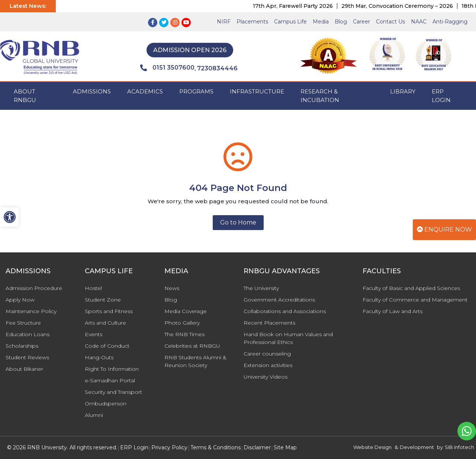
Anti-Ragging (450, 22)
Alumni (94, 415)
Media (321, 22)
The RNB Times (184, 334)
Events (94, 334)
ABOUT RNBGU (25, 96)
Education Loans (28, 334)
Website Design (372, 447)
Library (403, 91)
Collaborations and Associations (285, 311)
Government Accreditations (279, 300)
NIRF (224, 22)
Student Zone (103, 300)
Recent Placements (269, 323)
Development (417, 447)
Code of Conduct (107, 346)
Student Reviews (27, 357)
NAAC (419, 22)
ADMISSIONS (92, 91)
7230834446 (217, 68)
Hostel (93, 288)
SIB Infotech (459, 447)
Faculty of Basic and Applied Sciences (411, 288)
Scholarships (22, 346)
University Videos (266, 377)
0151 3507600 (167, 68)
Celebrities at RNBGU (192, 346)
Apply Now (20, 300)
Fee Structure (23, 323)
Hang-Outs (99, 357)
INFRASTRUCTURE (257, 91)
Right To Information (112, 369)
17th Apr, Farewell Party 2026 (313, 6)
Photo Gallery (182, 323)
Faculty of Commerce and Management (415, 300)
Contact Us (390, 22)
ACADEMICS (145, 91)
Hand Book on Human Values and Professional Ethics (288, 338)
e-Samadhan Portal (110, 380)
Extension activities (268, 365)
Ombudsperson (106, 404)
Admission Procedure (34, 288)
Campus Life (290, 22)
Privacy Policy (169, 447)
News (172, 288)
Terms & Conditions (216, 447)
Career (361, 22)
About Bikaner (24, 369)
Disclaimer (257, 447)
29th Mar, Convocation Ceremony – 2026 (417, 6)
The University (261, 288)
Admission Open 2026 (190, 50)
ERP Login (441, 96)
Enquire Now (444, 229)
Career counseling (267, 354)
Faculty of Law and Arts (393, 311)
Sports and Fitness (109, 311)
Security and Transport (113, 392)
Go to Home (238, 222)
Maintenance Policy (31, 311)
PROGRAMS (196, 91)
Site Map (285, 447)
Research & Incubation (320, 96)
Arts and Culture (105, 323)
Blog (341, 22)
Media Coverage (186, 311)
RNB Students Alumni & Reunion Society (195, 361)
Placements (252, 22)
